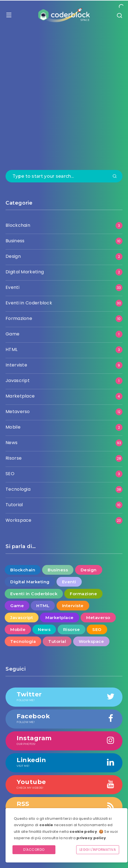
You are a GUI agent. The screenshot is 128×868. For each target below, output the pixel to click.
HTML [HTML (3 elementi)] (43, 606)
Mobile (13, 427)
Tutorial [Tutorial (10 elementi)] (57, 641)
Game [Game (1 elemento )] (17, 606)
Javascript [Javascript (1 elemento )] (22, 618)
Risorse (14, 458)
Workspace (19, 520)
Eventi (12, 287)
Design (13, 256)
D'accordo (34, 850)
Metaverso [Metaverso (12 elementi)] (98, 618)
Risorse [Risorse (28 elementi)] (72, 629)
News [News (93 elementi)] (44, 629)
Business (15, 241)
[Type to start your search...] (64, 176)
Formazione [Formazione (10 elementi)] (83, 594)
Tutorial (14, 505)
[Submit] (115, 177)
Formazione (19, 318)
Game (12, 334)
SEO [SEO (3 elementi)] (97, 629)
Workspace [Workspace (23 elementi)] (91, 641)
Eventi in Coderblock (29, 303)
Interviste (16, 365)
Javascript (18, 380)
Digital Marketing (25, 272)
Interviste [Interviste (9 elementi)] (73, 606)
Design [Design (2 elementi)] (89, 570)
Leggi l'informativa (98, 850)
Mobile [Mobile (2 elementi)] (18, 629)
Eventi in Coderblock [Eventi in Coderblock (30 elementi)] (34, 594)
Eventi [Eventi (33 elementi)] (69, 582)
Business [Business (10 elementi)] (58, 570)
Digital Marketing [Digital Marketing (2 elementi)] (30, 582)
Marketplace (20, 396)
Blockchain (18, 225)
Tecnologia (18, 489)
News (11, 443)
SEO (10, 474)
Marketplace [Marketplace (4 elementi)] (60, 618)
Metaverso (18, 412)
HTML (11, 349)
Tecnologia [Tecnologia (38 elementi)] (23, 641)
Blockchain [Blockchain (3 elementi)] (23, 570)
